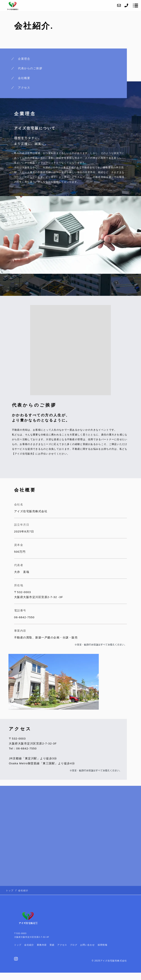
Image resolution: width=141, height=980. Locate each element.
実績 (52, 945)
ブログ (74, 945)
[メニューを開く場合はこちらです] (135, 6)
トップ (18, 945)
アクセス (24, 88)
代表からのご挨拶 (30, 68)
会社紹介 (29, 945)
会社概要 (24, 78)
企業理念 (24, 59)
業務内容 (42, 945)
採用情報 (103, 945)
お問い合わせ (87, 945)
